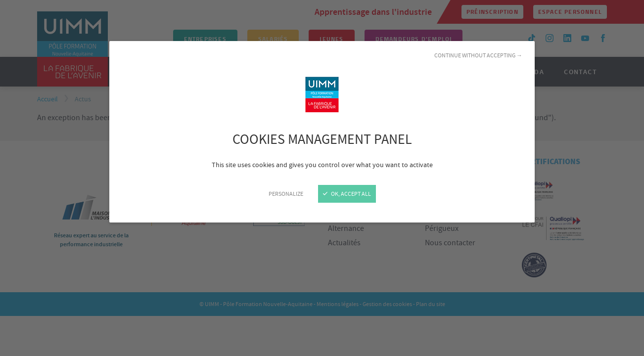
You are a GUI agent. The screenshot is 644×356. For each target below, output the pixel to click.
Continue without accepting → (478, 55)
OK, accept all (347, 194)
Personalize (286, 194)
